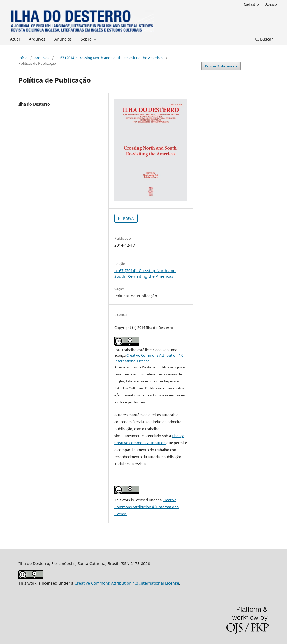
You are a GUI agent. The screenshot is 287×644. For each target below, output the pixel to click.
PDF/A (128, 218)
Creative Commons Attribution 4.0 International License (147, 507)
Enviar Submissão (221, 66)
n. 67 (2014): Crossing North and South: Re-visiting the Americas (110, 58)
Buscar (264, 39)
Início (23, 58)
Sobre (87, 39)
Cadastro (251, 4)
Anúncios (63, 39)
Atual (15, 39)
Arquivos (37, 39)
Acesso (271, 4)
